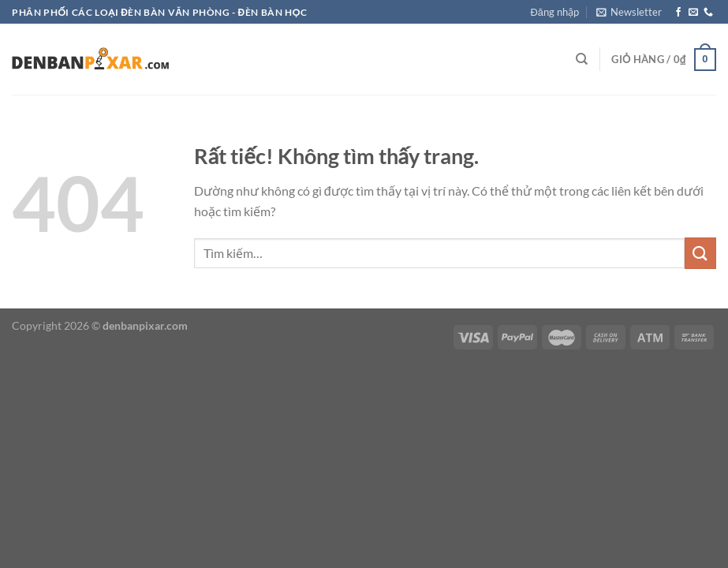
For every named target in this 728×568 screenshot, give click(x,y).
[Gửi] (700, 253)
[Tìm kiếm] (582, 59)
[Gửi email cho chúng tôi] (693, 13)
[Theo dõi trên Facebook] (678, 13)
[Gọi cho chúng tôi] (708, 13)
